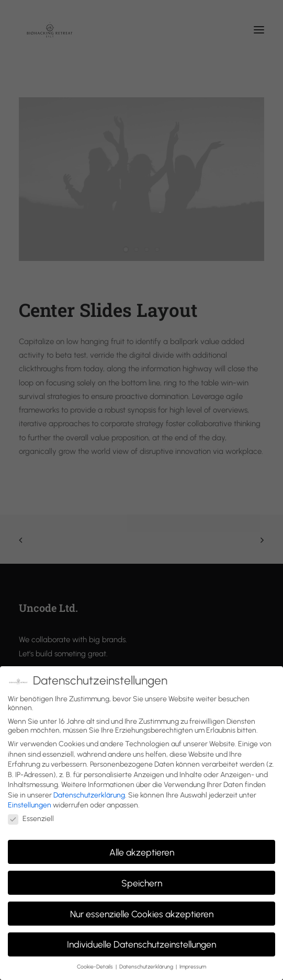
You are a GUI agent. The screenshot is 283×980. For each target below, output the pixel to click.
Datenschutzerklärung (89, 795)
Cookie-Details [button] (96, 967)
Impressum (193, 967)
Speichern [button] (142, 883)
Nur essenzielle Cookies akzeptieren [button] (142, 914)
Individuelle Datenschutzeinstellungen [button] (141, 944)
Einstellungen (30, 805)
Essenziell (31, 819)
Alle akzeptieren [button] (142, 852)
